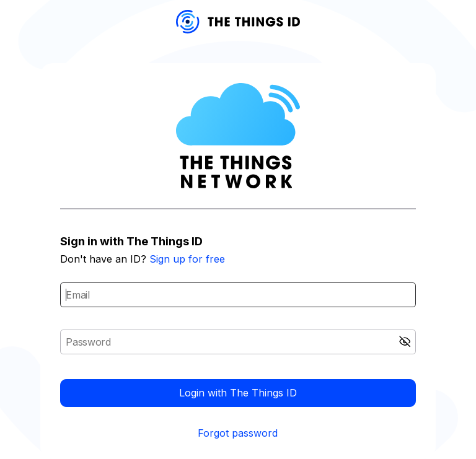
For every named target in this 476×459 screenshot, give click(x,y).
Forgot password (238, 433)
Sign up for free (187, 259)
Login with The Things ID (238, 393)
